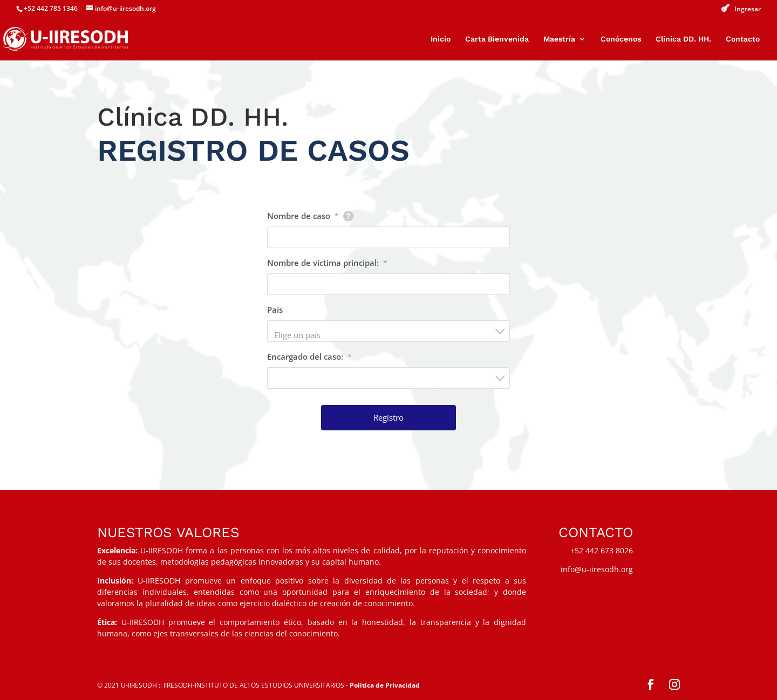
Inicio (441, 39)
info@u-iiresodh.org (597, 569)
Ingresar (748, 9)
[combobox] (388, 331)
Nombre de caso (303, 216)
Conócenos (621, 39)
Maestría (559, 39)
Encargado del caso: (309, 356)
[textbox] (392, 335)
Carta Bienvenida (497, 39)
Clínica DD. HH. (683, 39)
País (275, 310)
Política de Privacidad (385, 685)
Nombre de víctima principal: (327, 263)
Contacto (743, 39)
